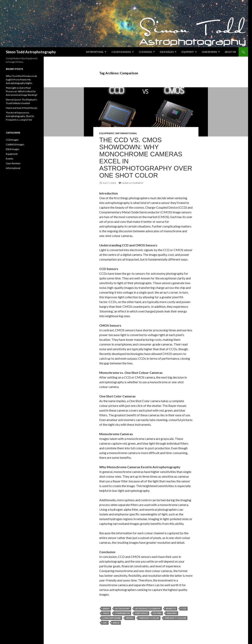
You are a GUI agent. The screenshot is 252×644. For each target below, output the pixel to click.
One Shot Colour (175, 618)
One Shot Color (149, 618)
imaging (172, 613)
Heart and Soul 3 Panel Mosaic (22, 108)
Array (106, 609)
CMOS (106, 613)
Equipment (188, 52)
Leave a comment (133, 183)
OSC (105, 623)
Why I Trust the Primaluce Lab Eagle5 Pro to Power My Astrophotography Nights (21, 80)
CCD (184, 609)
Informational (95, 52)
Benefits (171, 609)
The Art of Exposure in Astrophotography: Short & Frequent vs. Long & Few (20, 116)
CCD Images (145, 52)
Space (116, 623)
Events (10, 159)
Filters (157, 613)
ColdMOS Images (121, 52)
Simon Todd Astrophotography (31, 52)
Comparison (122, 613)
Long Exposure (112, 618)
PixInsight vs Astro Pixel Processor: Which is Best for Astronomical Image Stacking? (22, 91)
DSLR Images (167, 52)
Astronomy (122, 609)
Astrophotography (148, 609)
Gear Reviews (209, 52)
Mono (130, 618)
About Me (230, 52)
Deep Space (142, 613)
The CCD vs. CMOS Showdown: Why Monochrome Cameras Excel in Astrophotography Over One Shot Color (146, 158)
